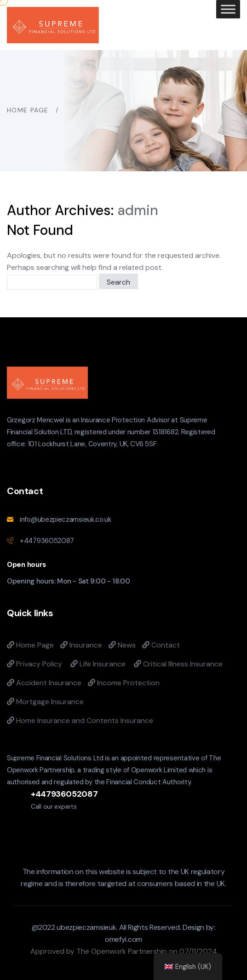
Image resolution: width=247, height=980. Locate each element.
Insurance (81, 645)
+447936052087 (47, 541)
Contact (161, 645)
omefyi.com (123, 939)
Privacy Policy (34, 664)
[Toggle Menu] (228, 9)
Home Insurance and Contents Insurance (80, 720)
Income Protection (124, 683)
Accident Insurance (44, 683)
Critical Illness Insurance (178, 664)
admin (138, 210)
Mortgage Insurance (45, 702)
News (122, 645)
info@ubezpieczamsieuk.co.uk (66, 519)
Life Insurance (98, 664)
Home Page (30, 645)
